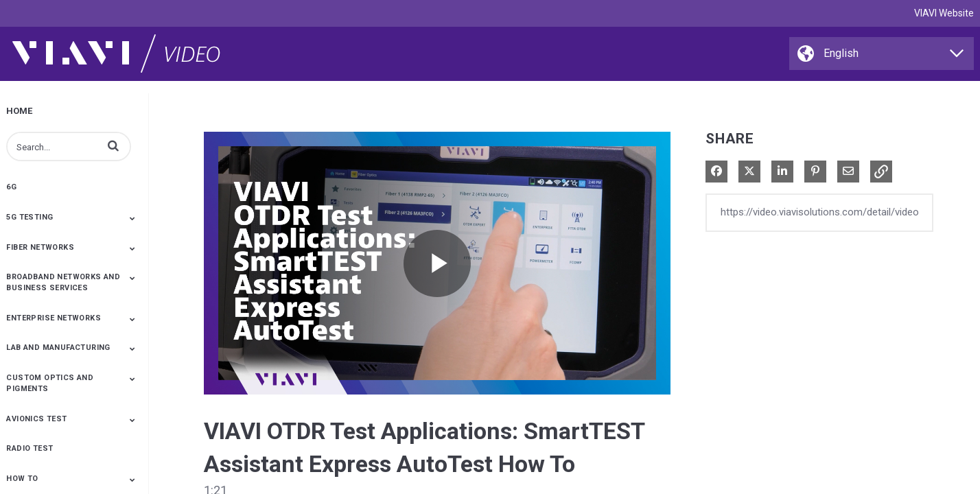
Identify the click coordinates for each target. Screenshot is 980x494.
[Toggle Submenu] (132, 218)
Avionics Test (36, 419)
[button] (113, 145)
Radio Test (30, 448)
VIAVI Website (944, 13)
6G (11, 187)
